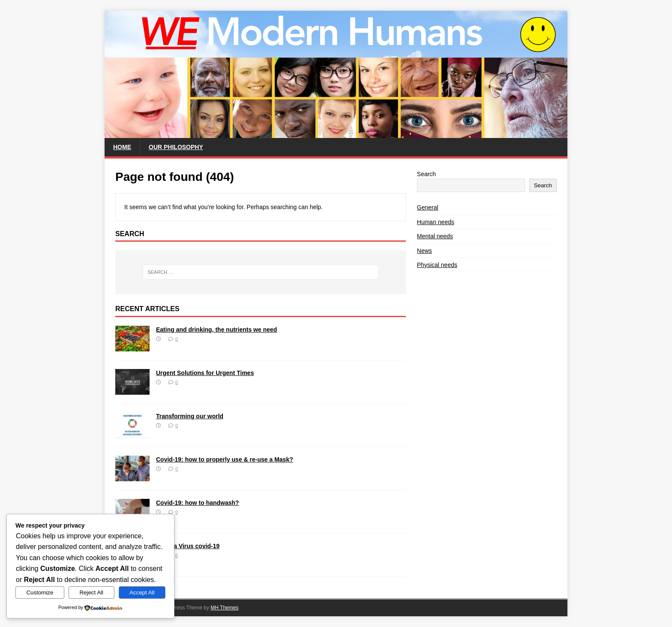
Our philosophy (176, 147)
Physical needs (437, 265)
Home (122, 147)
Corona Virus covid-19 (188, 546)
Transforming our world (190, 416)
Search (426, 174)
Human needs (436, 222)
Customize (40, 592)
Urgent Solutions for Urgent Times (205, 373)
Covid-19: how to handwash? (198, 503)
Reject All (91, 592)
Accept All (142, 592)
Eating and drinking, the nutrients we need (216, 330)
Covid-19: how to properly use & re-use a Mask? (225, 459)
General (428, 207)
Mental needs (435, 236)
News (424, 251)
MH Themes (224, 608)
